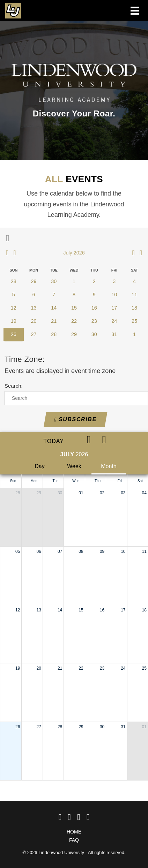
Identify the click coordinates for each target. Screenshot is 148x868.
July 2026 (74, 253)
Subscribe (75, 419)
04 (144, 493)
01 (81, 493)
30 (60, 493)
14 (60, 610)
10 (123, 551)
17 (123, 610)
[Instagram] (79, 817)
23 (102, 668)
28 (18, 493)
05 (18, 551)
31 (123, 727)
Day (39, 466)
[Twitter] (69, 817)
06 (39, 551)
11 (144, 551)
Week (74, 466)
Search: (14, 386)
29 (39, 493)
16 (102, 610)
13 (39, 610)
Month (109, 466)
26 (18, 727)
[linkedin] (88, 817)
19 (18, 668)
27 (39, 727)
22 (81, 668)
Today (54, 441)
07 (60, 551)
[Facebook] (60, 817)
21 (60, 668)
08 (81, 551)
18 (144, 610)
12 (18, 610)
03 (123, 493)
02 (102, 493)
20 (39, 668)
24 (123, 668)
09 (102, 551)
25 (144, 668)
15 (81, 610)
